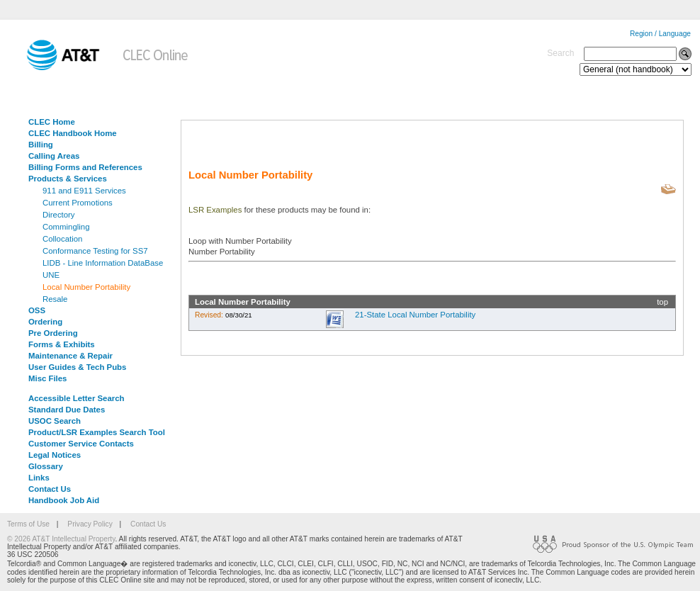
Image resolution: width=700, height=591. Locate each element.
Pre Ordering (53, 333)
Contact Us (50, 489)
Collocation (62, 239)
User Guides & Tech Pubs (77, 367)
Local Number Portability (86, 287)
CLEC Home (52, 122)
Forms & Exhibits (62, 344)
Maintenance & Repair (70, 356)
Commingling (66, 227)
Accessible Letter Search (77, 398)
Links (39, 478)
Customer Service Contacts (81, 444)
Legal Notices (55, 455)
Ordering (45, 322)
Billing (41, 145)
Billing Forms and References (85, 167)
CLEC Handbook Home (73, 133)
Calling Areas (54, 156)
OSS (37, 310)
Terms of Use (28, 524)
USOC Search (55, 421)
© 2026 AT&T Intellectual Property (61, 539)
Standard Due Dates (67, 410)
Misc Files (47, 378)
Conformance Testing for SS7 (95, 251)
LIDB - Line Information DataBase (103, 263)
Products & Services (68, 179)
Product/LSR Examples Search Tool (97, 432)
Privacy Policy (90, 524)
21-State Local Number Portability (415, 315)
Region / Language (660, 34)
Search (560, 53)
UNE (51, 275)
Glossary (46, 466)
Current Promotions (78, 203)
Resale (55, 299)
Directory (59, 215)
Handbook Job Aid (64, 500)
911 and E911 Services (84, 191)
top (662, 302)
